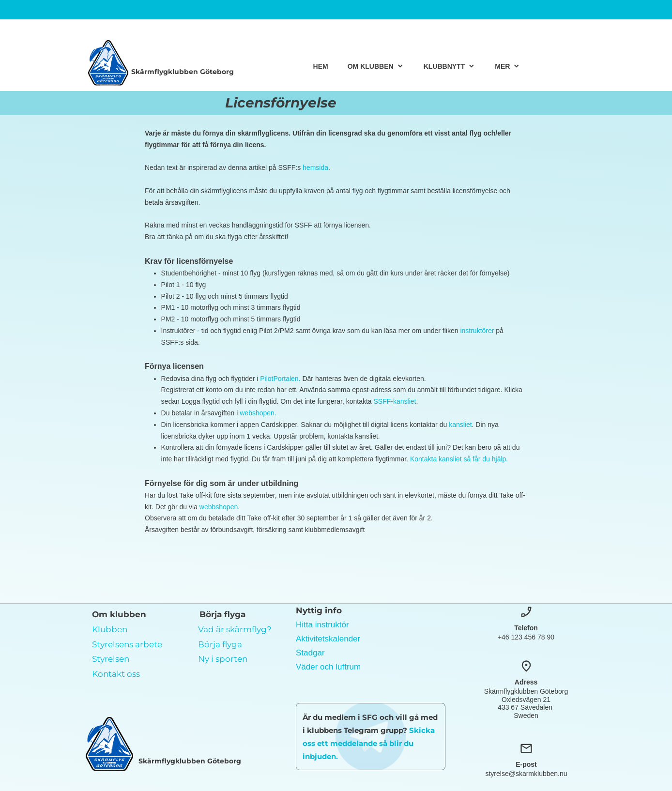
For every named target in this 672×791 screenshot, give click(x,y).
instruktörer (477, 331)
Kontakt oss (116, 674)
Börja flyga (220, 644)
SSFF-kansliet (395, 401)
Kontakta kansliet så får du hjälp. (459, 459)
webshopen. (258, 413)
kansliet (460, 425)
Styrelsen (111, 659)
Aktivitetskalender (328, 639)
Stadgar (310, 653)
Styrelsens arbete (127, 644)
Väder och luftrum (328, 667)
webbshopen (219, 507)
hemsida (315, 167)
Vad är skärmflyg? (235, 629)
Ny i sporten (223, 659)
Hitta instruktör (322, 625)
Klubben (110, 629)
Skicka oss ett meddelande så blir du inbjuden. (369, 743)
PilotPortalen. (281, 379)
